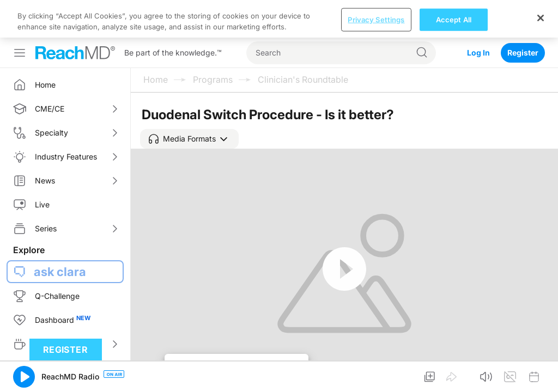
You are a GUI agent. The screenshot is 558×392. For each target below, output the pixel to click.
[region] (279, 19)
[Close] (541, 18)
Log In (478, 53)
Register (523, 53)
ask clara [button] (60, 272)
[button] (189, 139)
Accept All (454, 19)
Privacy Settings (376, 19)
